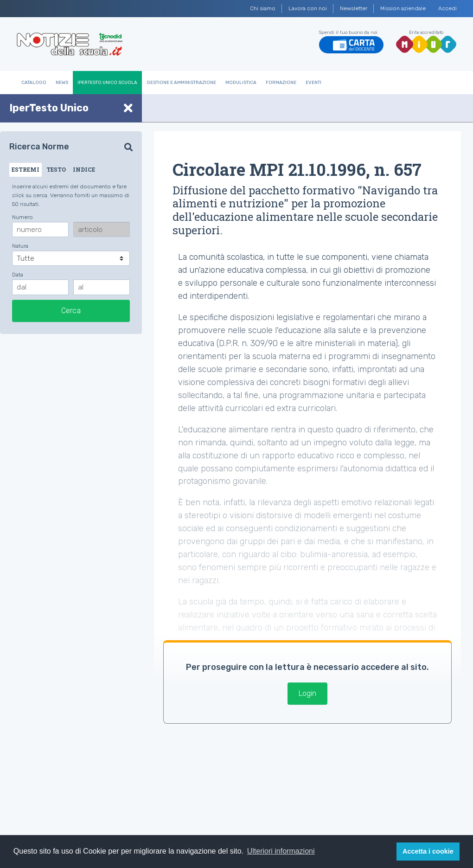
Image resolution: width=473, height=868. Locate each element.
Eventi (313, 83)
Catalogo (34, 83)
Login (307, 693)
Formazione (281, 83)
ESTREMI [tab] (26, 169)
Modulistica (241, 83)
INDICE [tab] (84, 169)
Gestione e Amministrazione (181, 83)
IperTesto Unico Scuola (107, 83)
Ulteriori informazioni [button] (281, 851)
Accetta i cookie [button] (428, 851)
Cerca (71, 311)
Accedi (447, 8)
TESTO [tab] (56, 169)
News (62, 83)
